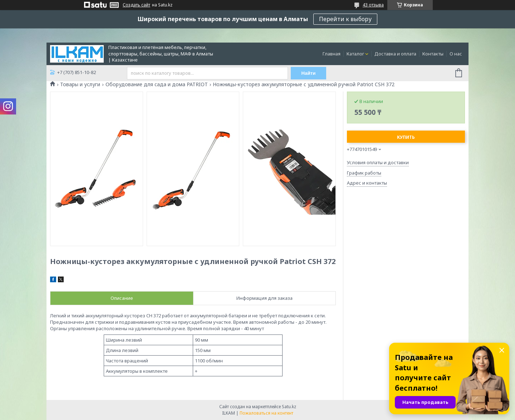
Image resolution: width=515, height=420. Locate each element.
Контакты (433, 54)
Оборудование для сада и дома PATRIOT (157, 84)
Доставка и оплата (395, 54)
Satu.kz (289, 407)
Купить (406, 137)
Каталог (355, 54)
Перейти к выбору (345, 19)
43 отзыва (373, 5)
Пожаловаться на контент (266, 413)
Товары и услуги (80, 84)
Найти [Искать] (309, 73)
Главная (332, 54)
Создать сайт (136, 5)
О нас (456, 54)
